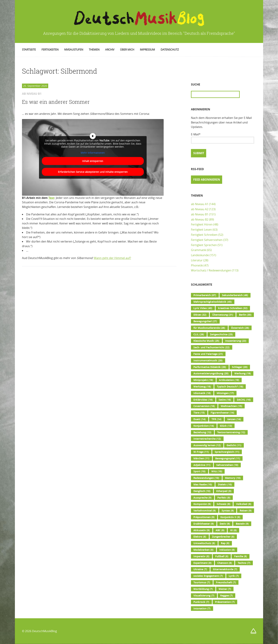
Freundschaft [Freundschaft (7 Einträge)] (226, 582)
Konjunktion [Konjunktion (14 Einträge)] (204, 426)
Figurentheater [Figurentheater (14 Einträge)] (222, 413)
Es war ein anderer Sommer (56, 102)
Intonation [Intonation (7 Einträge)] (202, 609)
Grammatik (198, 250)
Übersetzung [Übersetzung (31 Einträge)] (223, 315)
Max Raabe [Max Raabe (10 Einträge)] (203, 485)
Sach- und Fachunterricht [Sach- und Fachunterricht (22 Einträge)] (212, 347)
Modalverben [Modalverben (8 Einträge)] (203, 550)
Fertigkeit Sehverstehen (207, 240)
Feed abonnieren (207, 180)
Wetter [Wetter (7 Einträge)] (225, 589)
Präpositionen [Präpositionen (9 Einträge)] (204, 517)
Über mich (127, 49)
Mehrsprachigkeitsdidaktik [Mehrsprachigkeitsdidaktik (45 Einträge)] (213, 302)
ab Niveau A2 (200, 209)
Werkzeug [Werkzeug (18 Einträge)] (202, 387)
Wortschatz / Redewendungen (211, 270)
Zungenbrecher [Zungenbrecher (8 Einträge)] (223, 537)
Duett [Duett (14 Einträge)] (200, 419)
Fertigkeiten (50, 49)
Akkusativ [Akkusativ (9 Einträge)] (202, 530)
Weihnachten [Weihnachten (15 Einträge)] (231, 406)
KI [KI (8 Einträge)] (233, 530)
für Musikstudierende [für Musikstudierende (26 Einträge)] (209, 328)
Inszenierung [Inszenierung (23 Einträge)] (236, 341)
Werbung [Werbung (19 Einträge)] (243, 373)
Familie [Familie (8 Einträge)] (241, 556)
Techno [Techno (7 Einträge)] (244, 563)
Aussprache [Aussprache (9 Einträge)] (202, 498)
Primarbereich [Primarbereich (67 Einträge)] (205, 295)
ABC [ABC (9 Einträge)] (220, 530)
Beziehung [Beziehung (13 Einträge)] (202, 432)
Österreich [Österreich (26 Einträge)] (240, 328)
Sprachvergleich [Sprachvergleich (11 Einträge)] (227, 452)
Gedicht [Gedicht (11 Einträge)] (234, 445)
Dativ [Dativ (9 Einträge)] (225, 524)
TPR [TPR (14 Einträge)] (216, 419)
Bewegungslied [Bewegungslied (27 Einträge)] (205, 321)
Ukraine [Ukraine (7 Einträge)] (200, 569)
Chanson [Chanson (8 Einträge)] (225, 563)
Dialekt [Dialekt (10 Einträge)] (225, 485)
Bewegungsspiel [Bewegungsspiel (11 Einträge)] (228, 458)
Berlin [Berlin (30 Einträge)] (245, 315)
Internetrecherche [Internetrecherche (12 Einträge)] (207, 439)
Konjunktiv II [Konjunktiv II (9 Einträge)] (230, 517)
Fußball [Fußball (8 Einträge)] (222, 556)
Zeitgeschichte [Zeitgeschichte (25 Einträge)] (221, 334)
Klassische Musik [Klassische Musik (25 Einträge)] (206, 341)
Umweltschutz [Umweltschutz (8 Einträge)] (204, 543)
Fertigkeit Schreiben (204, 235)
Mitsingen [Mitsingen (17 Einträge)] (225, 393)
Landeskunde (200, 255)
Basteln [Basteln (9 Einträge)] (242, 524)
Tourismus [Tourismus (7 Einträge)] (202, 582)
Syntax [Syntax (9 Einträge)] (228, 511)
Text (51, 198)
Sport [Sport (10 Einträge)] (199, 471)
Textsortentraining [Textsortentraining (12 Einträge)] (231, 432)
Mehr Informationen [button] (93, 153)
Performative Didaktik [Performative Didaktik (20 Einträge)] (210, 367)
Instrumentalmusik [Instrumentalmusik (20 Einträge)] (208, 360)
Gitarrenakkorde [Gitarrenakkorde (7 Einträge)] (225, 569)
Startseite (29, 49)
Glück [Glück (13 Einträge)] (226, 426)
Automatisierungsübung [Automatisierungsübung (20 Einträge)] (211, 373)
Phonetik (197, 265)
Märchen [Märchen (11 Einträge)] (201, 458)
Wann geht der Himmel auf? (112, 258)
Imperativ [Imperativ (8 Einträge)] (201, 556)
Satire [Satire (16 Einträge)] (225, 400)
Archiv (110, 49)
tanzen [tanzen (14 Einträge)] (234, 419)
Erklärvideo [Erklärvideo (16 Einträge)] (203, 400)
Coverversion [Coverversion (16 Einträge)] (204, 406)
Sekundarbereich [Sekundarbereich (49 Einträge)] (235, 295)
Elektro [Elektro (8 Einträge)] (200, 537)
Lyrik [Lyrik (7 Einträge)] (234, 576)
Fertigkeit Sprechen (204, 245)
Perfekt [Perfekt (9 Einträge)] (224, 498)
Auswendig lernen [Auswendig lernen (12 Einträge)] (207, 445)
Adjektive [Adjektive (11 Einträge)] (202, 465)
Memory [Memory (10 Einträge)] (233, 478)
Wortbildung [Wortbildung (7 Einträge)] (203, 589)
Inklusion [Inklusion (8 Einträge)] (227, 550)
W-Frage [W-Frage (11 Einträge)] (201, 452)
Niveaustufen (74, 49)
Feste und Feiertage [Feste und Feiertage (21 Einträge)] (208, 354)
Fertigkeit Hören (202, 224)
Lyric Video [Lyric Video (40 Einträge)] (203, 308)
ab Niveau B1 (200, 214)
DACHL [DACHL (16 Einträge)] (244, 400)
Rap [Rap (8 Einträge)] (225, 543)
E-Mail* (223, 138)
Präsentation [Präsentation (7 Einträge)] (225, 602)
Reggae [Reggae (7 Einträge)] (226, 596)
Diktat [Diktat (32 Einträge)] (200, 315)
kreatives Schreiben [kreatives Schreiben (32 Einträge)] (233, 308)
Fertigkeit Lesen (201, 230)
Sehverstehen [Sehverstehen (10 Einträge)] (227, 465)
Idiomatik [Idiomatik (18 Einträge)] (202, 393)
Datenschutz (170, 49)
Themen (94, 49)
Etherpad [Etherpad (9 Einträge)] (224, 491)
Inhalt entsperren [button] (93, 161)
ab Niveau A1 (200, 204)
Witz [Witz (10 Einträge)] (217, 471)
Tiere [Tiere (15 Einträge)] (199, 413)
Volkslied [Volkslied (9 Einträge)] (244, 504)
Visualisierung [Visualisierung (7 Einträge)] (204, 596)
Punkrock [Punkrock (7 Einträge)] (201, 602)
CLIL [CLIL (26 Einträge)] (199, 334)
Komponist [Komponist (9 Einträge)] (202, 504)
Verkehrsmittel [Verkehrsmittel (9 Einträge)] (205, 511)
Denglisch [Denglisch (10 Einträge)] (202, 491)
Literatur (197, 260)
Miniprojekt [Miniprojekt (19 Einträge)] (203, 380)
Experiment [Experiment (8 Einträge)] (202, 563)
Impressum (147, 49)
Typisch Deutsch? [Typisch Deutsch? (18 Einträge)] (230, 387)
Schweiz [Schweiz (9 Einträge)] (223, 504)
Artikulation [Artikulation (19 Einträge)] (229, 380)
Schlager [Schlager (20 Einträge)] (240, 367)
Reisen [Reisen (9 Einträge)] (246, 511)
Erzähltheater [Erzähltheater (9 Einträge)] (204, 524)
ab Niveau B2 (200, 219)
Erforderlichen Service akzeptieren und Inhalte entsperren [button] (93, 172)
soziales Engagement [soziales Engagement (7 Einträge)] (208, 576)
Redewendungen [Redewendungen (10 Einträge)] (206, 478)
